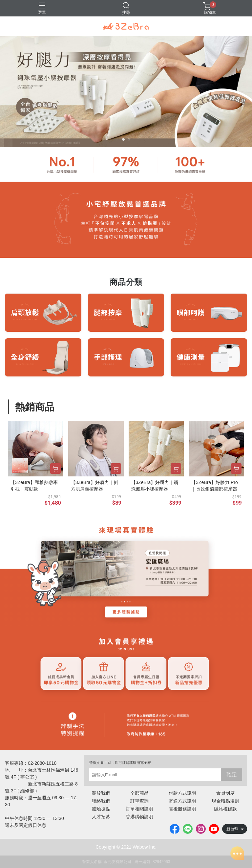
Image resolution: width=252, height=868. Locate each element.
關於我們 (101, 793)
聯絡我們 (101, 801)
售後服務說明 (182, 809)
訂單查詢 (139, 801)
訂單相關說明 (139, 809)
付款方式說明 (182, 793)
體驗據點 (101, 809)
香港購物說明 (139, 817)
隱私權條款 (225, 809)
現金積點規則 (225, 801)
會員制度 (225, 793)
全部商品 (139, 793)
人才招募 (101, 817)
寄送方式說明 (182, 801)
